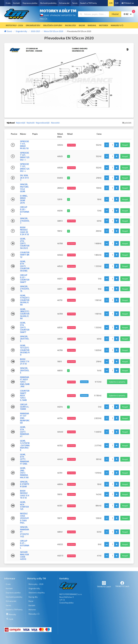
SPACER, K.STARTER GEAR (25, 484)
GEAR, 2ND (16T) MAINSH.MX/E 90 (24, 473)
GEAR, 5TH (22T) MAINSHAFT (25, 432)
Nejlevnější (21, 123)
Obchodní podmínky (48, 3)
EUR (117, 3)
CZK (111, 3)
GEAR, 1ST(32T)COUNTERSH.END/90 (25, 350)
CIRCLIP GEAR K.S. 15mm (25, 407)
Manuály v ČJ (34, 614)
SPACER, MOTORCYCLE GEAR (24, 188)
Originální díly (34, 588)
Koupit (125, 145)
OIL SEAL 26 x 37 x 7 (24, 178)
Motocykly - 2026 (36, 584)
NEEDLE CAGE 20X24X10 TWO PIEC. (24, 518)
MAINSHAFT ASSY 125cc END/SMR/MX (25, 382)
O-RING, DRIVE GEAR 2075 (24, 199)
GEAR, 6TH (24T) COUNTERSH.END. (25, 266)
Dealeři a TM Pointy (88, 3)
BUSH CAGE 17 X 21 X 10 (25, 361)
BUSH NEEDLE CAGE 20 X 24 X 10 (24, 231)
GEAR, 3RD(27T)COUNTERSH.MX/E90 (25, 314)
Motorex (32, 610)
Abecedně (55, 123)
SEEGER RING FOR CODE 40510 (24, 556)
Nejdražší (31, 123)
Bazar (31, 601)
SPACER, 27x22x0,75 (25, 289)
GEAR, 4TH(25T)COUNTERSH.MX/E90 (25, 300)
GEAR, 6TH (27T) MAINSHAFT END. (25, 459)
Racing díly (33, 597)
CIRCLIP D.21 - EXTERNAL (25, 544)
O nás (8, 3)
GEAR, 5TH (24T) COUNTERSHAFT (25, 327)
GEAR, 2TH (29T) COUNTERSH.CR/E (25, 243)
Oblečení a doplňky (37, 593)
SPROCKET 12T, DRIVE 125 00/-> (25, 156)
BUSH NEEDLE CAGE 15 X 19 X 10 (25, 494)
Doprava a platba (30, 3)
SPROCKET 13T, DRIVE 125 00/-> (25, 168)
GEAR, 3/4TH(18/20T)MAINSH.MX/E (25, 445)
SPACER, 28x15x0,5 (25, 370)
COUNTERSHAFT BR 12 (25, 255)
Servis (75, 3)
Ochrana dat (64, 3)
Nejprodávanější (43, 123)
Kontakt (17, 3)
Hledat (115, 14)
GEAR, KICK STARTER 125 (24, 506)
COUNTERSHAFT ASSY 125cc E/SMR (25, 395)
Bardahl (32, 605)
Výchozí (11, 123)
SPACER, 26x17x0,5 (25, 339)
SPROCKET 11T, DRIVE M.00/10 (25, 145)
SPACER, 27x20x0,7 (25, 221)
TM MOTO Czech (104, 584)
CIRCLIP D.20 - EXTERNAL (25, 211)
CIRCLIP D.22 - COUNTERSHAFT (25, 279)
